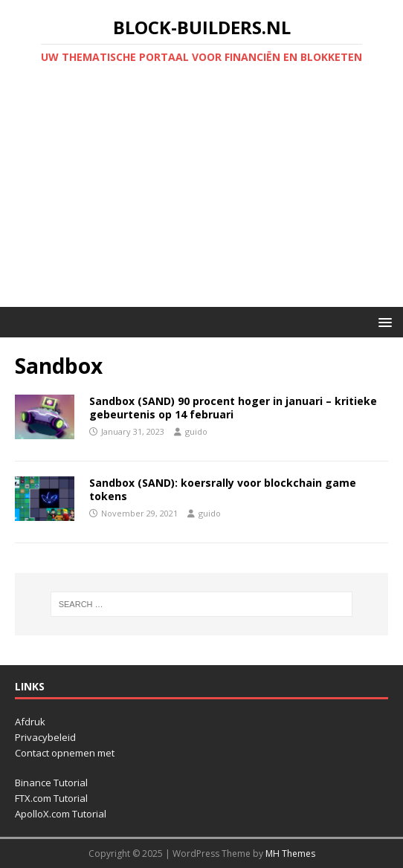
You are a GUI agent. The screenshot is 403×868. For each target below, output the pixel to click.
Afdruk (30, 722)
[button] (383, 321)
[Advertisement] (201, 195)
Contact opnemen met (65, 753)
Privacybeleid (45, 737)
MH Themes (290, 854)
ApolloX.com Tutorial (61, 814)
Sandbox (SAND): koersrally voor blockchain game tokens (223, 489)
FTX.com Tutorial (51, 798)
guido (196, 431)
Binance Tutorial (51, 783)
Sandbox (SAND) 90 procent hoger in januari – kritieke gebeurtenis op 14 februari (233, 408)
